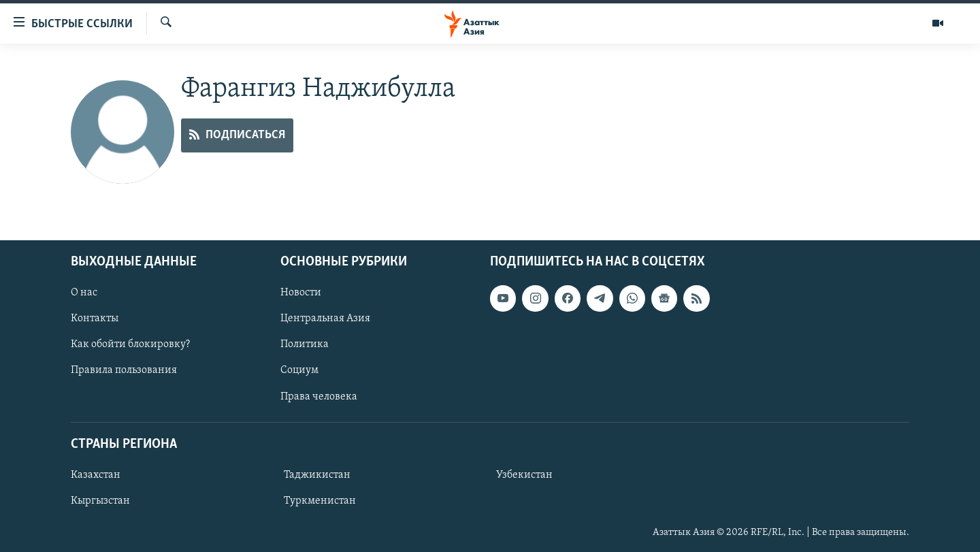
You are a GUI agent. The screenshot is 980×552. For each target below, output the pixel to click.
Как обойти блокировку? (130, 344)
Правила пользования (124, 370)
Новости (301, 293)
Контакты (95, 319)
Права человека (319, 397)
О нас (84, 293)
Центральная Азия (325, 319)
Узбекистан (524, 475)
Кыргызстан (100, 501)
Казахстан (96, 475)
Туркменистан (320, 501)
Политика (305, 344)
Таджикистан (317, 475)
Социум (299, 370)
